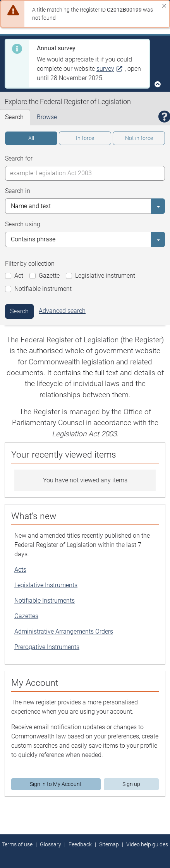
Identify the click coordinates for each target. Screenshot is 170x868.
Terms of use (17, 844)
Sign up (131, 784)
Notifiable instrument (43, 289)
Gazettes (26, 616)
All (31, 138)
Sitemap (109, 844)
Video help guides (147, 844)
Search (19, 311)
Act (19, 276)
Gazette (49, 276)
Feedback (80, 844)
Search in (18, 191)
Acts (20, 570)
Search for (19, 158)
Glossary (51, 844)
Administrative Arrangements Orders (64, 631)
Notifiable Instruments (45, 601)
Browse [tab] (47, 117)
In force (85, 138)
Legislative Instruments (46, 585)
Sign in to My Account (56, 784)
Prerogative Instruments (47, 647)
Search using (23, 224)
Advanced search (62, 311)
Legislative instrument (105, 276)
